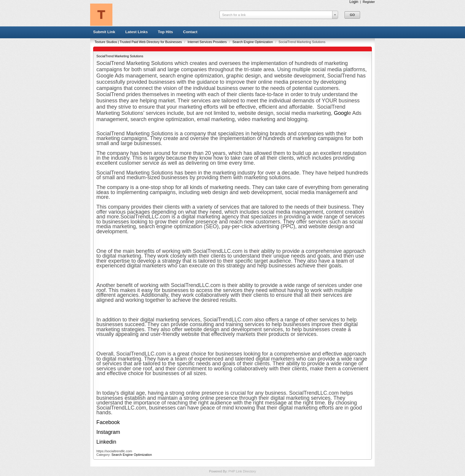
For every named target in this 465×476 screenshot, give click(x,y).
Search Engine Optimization (253, 42)
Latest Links (136, 32)
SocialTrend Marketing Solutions (120, 56)
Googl (341, 113)
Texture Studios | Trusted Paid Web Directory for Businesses (139, 42)
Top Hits (165, 32)
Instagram (108, 432)
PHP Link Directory (242, 471)
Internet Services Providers (207, 42)
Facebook (108, 422)
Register (369, 2)
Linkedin (106, 442)
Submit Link (104, 32)
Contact (190, 32)
